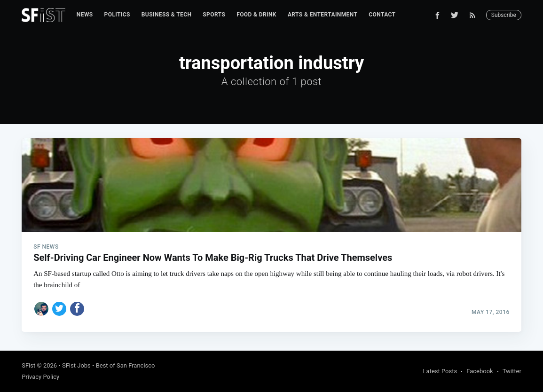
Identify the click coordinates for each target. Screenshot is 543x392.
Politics (117, 15)
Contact (382, 15)
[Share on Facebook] (77, 309)
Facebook (480, 371)
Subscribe (504, 15)
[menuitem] (85, 15)
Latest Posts (440, 371)
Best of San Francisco (126, 365)
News (85, 15)
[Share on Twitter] (59, 309)
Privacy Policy (40, 377)
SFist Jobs (76, 365)
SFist (28, 365)
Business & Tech (167, 15)
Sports (214, 15)
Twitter (512, 371)
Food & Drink (256, 15)
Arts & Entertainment (323, 15)
